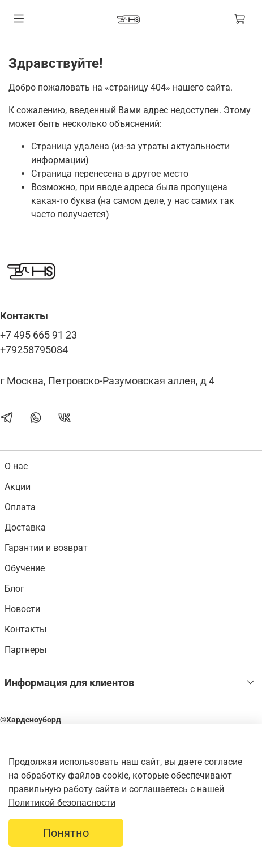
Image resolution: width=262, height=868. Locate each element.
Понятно (66, 833)
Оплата (20, 507)
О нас (16, 466)
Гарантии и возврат (46, 548)
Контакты (25, 629)
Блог (14, 589)
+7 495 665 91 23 (38, 335)
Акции (18, 487)
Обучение (25, 568)
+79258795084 (34, 350)
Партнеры (25, 650)
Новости (22, 609)
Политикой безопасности (62, 803)
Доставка (25, 527)
